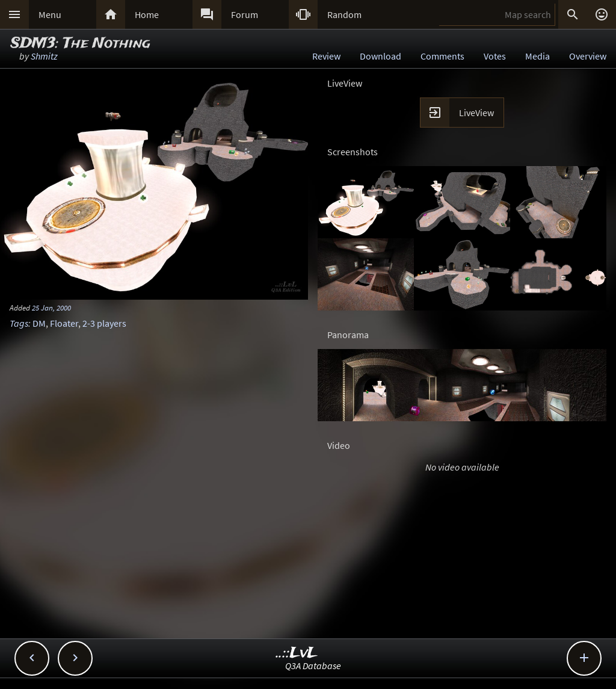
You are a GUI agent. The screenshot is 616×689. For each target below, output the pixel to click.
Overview (588, 56)
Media (537, 56)
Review (326, 56)
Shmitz (44, 56)
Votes (495, 56)
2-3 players (104, 323)
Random (344, 14)
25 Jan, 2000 (51, 307)
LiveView (476, 113)
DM (39, 323)
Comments (442, 56)
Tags (19, 323)
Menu (50, 14)
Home (147, 14)
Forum (245, 14)
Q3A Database (313, 666)
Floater (64, 323)
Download (380, 56)
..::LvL (297, 653)
